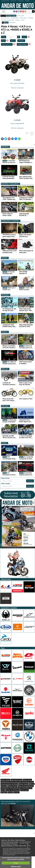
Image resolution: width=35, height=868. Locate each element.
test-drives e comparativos (8, 20)
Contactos (4, 840)
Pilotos (10, 792)
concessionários (15, 18)
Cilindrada (21, 41)
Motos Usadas (5, 780)
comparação (12, 22)
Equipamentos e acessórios (11, 221)
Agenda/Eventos (16, 780)
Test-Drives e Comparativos (10, 184)
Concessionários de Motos (9, 784)
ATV (3, 41)
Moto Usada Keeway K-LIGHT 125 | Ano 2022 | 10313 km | (17, 813)
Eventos (5, 443)
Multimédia (6, 295)
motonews (31, 18)
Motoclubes (24, 790)
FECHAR (16, 863)
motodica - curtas (20, 20)
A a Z (24, 37)
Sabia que (5, 369)
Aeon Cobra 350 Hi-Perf (17, 83)
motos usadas (21, 16)
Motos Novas (27, 780)
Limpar (4, 37)
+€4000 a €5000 (22, 44)
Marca (13, 41)
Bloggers (4, 792)
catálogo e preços (11, 16)
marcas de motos (5, 18)
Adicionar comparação (17, 88)
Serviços (16, 792)
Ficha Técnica (11, 840)
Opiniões (5, 258)
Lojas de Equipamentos (26, 786)
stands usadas (23, 18)
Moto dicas (5, 406)
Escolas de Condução (13, 790)
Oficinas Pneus (12, 786)
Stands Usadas (24, 784)
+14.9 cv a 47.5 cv (7, 44)
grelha (6, 22)
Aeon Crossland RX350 (17, 124)
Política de (16, 866)
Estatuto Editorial (20, 840)
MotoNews (5, 147)
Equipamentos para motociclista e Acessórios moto (17, 782)
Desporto (5, 332)
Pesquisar (30, 481)
